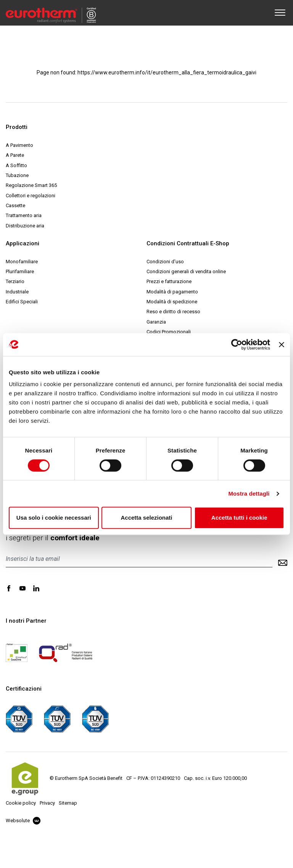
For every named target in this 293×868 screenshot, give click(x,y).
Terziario (15, 281)
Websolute (23, 820)
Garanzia (156, 322)
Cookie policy (21, 803)
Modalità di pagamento (172, 292)
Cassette (15, 205)
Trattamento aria (24, 215)
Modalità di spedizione (172, 302)
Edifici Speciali (22, 302)
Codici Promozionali (169, 332)
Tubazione (17, 175)
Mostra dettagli (249, 494)
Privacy (47, 803)
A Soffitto (16, 165)
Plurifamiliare (20, 271)
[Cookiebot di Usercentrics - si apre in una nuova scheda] (237, 345)
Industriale (17, 292)
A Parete (15, 155)
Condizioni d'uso (165, 262)
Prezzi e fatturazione (169, 281)
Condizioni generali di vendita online (186, 271)
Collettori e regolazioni (31, 196)
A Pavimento (19, 145)
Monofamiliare (22, 262)
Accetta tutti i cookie (239, 518)
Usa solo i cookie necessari (54, 518)
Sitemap (68, 803)
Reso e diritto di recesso (173, 312)
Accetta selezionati (146, 518)
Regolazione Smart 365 (31, 185)
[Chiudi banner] (282, 345)
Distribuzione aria (25, 226)
